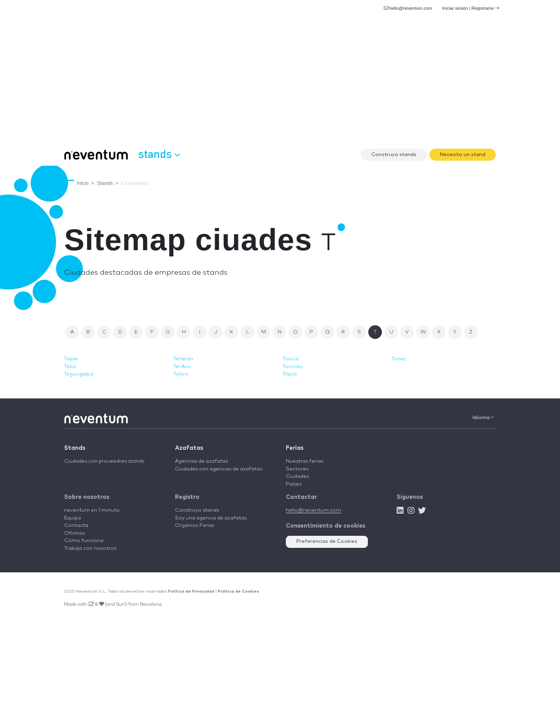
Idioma (483, 418)
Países (294, 484)
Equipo (73, 518)
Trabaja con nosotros (90, 548)
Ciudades (297, 476)
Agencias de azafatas (201, 461)
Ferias (295, 448)
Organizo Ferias (195, 525)
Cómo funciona (84, 541)
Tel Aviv (182, 367)
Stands (75, 448)
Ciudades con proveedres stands (104, 461)
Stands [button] (159, 154)
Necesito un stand (463, 155)
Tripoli (290, 374)
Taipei (71, 359)
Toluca (291, 359)
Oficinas (74, 533)
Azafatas (189, 448)
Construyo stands (394, 155)
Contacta (76, 525)
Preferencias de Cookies (327, 541)
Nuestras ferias (304, 461)
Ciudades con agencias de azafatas (219, 469)
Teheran (183, 359)
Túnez (399, 359)
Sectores (297, 469)
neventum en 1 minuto (92, 510)
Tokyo (181, 374)
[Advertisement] (280, 86)
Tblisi (70, 367)
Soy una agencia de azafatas (211, 518)
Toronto (293, 367)
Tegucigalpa (79, 374)
